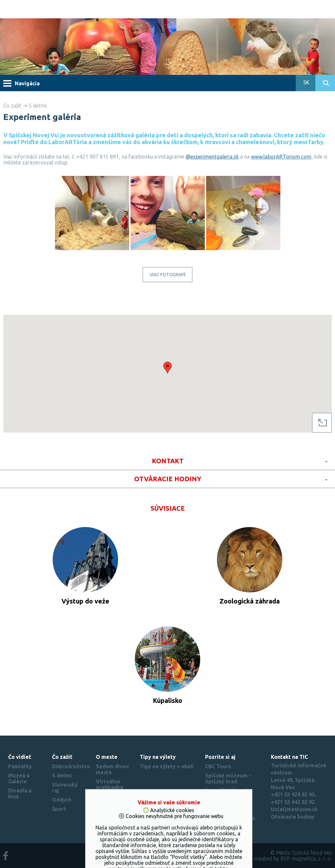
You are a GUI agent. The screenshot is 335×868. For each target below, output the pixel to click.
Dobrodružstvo (71, 766)
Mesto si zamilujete (110, 814)
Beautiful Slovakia (229, 791)
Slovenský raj (222, 800)
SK (306, 82)
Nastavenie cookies (230, 818)
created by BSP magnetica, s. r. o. (293, 859)
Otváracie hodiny (293, 817)
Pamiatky (20, 766)
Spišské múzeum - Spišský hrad (228, 778)
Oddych (62, 800)
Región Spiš (220, 809)
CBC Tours (218, 766)
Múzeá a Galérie (19, 778)
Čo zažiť (12, 106)
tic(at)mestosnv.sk (294, 809)
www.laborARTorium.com (281, 157)
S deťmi (38, 106)
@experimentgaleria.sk (212, 157)
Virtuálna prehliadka (109, 784)
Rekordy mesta (106, 799)
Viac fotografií (167, 275)
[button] (167, 368)
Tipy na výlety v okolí (167, 766)
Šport (59, 809)
